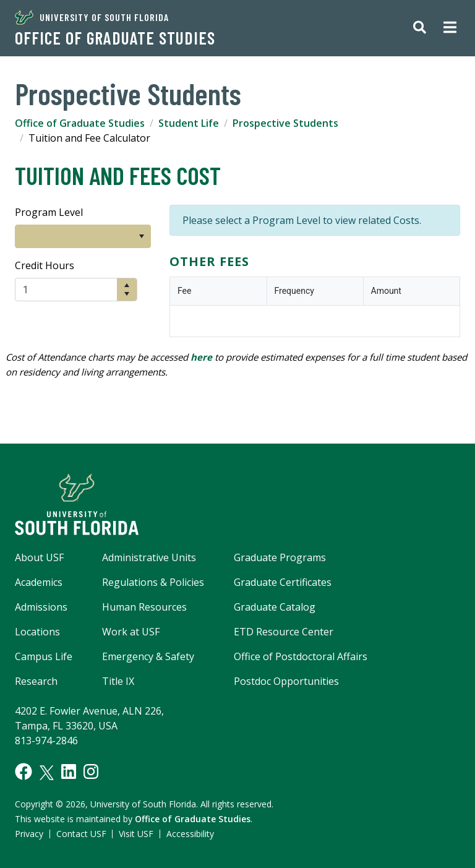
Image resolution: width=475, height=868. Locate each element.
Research (36, 681)
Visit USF (136, 834)
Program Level (49, 212)
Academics (39, 582)
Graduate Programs (280, 557)
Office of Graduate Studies (115, 38)
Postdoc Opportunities (286, 681)
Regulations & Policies (153, 582)
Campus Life (44, 656)
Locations (37, 632)
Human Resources (144, 607)
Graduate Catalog (275, 607)
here (201, 357)
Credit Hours (45, 265)
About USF (39, 557)
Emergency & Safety (148, 656)
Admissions (41, 607)
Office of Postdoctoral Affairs (301, 656)
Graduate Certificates (283, 582)
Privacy (29, 834)
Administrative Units (149, 557)
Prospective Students (285, 123)
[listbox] (83, 236)
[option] (74, 236)
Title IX (118, 681)
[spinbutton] (66, 290)
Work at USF (131, 632)
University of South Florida (92, 17)
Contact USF (81, 834)
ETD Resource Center (284, 632)
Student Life (189, 123)
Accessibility (190, 834)
